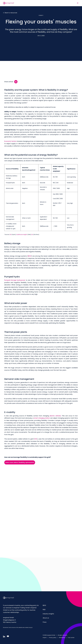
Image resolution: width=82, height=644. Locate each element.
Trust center (71, 637)
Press (45, 622)
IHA (10, 234)
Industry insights (48, 614)
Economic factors (10, 141)
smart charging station (42, 418)
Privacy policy (53, 637)
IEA (32, 234)
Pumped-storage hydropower (15, 280)
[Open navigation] (78, 3)
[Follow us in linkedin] (4, 636)
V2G (36, 439)
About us (46, 618)
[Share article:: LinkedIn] (16, 82)
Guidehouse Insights (22, 234)
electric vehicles (55, 416)
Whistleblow (62, 637)
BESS (30, 256)
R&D (44, 609)
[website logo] (8, 3)
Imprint (45, 637)
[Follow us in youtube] (8, 636)
